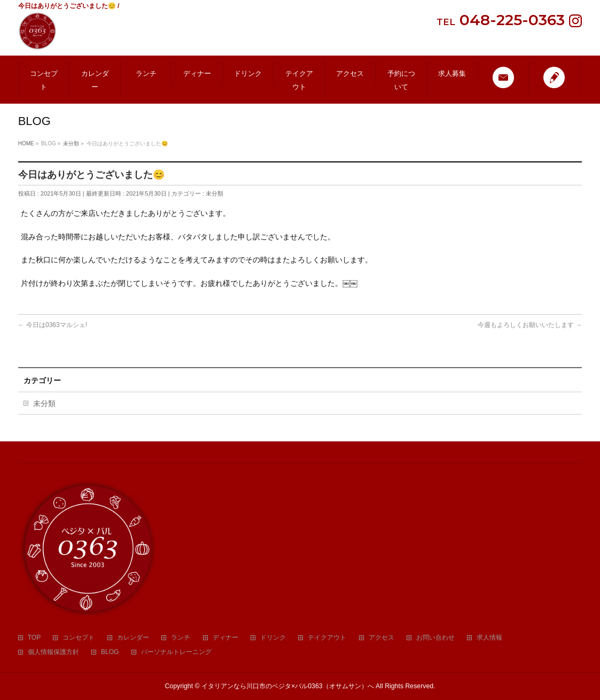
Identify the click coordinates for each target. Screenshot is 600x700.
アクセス (381, 638)
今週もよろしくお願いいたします (530, 325)
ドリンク (273, 638)
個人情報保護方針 (53, 652)
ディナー (225, 638)
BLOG (110, 652)
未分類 (215, 193)
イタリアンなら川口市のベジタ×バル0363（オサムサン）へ (288, 686)
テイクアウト (327, 638)
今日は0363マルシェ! (53, 325)
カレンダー (133, 638)
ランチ (181, 638)
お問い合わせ (435, 638)
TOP (34, 638)
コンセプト (79, 638)
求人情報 (489, 638)
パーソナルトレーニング (176, 652)
